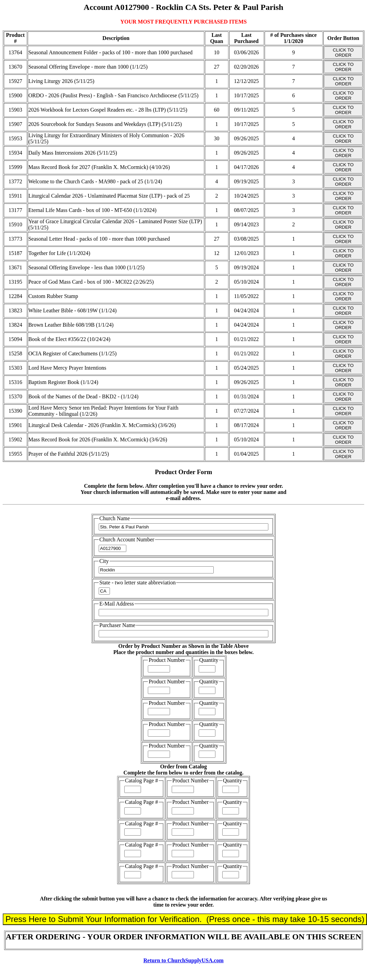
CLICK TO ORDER (343, 53)
